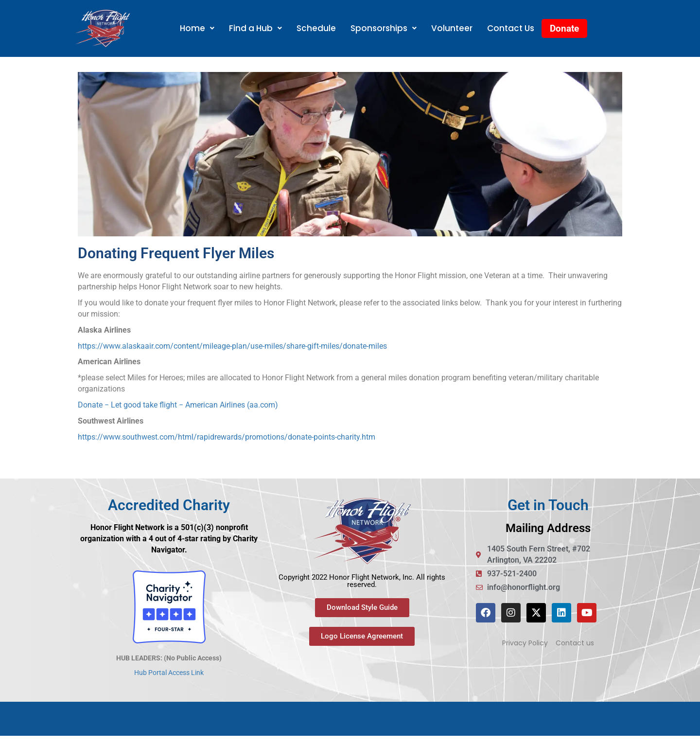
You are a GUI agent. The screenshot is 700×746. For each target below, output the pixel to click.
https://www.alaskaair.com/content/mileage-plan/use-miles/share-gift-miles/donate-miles (232, 346)
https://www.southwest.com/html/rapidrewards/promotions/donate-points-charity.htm (227, 437)
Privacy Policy (525, 643)
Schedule (316, 28)
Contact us (575, 643)
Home (197, 28)
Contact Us (511, 28)
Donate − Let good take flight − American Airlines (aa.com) (178, 405)
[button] (197, 28)
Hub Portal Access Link (169, 673)
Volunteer (452, 28)
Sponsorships (384, 28)
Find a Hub (255, 28)
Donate (564, 28)
